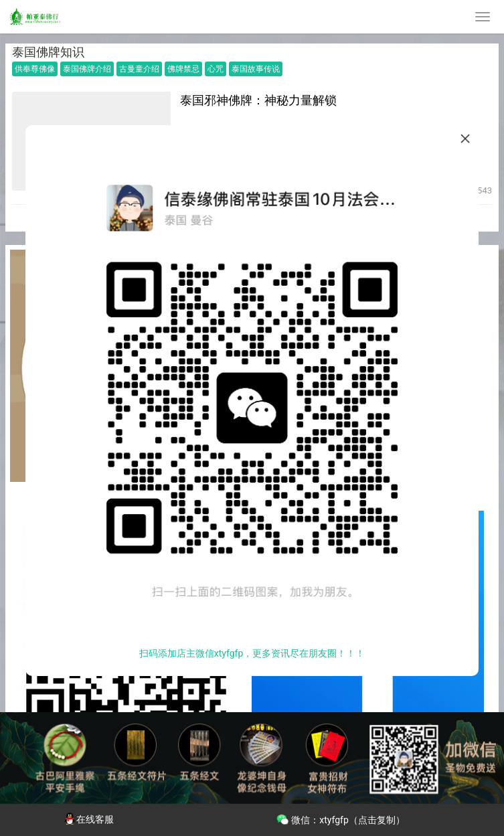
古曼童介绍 (139, 69)
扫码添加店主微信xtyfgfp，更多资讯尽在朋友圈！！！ (252, 653)
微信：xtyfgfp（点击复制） (340, 819)
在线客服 (88, 819)
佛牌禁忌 (183, 69)
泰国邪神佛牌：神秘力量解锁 (258, 100)
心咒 (216, 69)
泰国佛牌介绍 (87, 69)
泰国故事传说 (256, 69)
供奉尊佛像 (35, 69)
